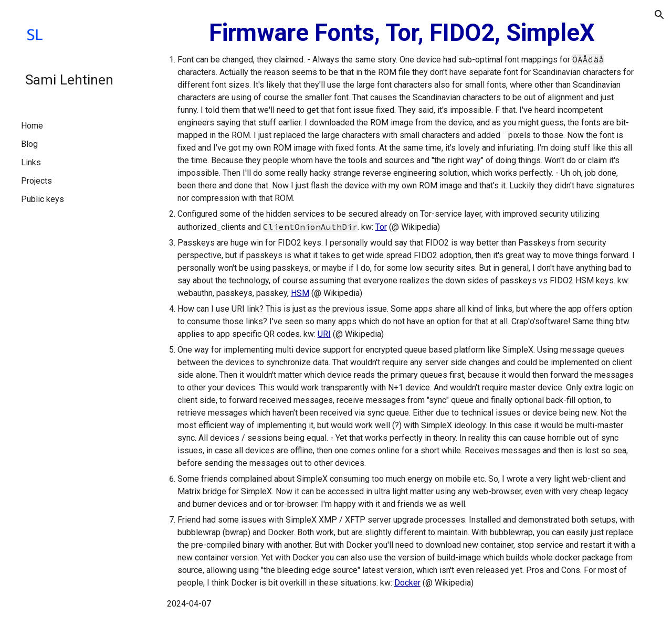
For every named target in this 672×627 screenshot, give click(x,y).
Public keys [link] (43, 199)
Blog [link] (29, 144)
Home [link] (32, 126)
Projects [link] (36, 181)
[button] (659, 15)
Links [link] (31, 162)
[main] (402, 313)
